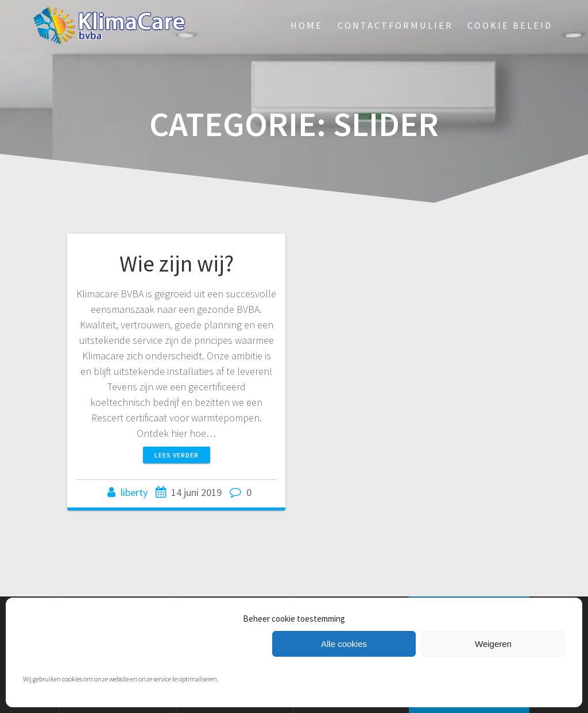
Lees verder (177, 455)
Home (307, 25)
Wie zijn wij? (177, 263)
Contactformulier (395, 25)
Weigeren (493, 644)
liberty (134, 492)
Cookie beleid (510, 25)
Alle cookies (344, 644)
